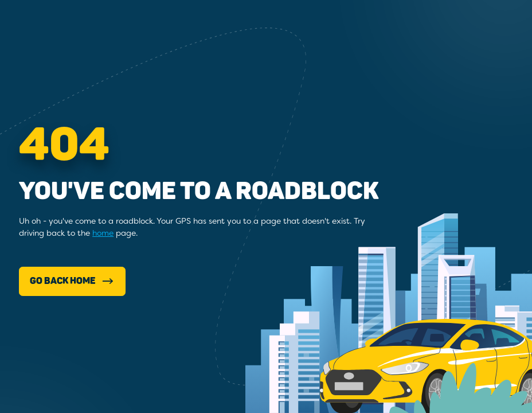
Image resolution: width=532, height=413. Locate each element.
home (103, 233)
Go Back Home (73, 281)
